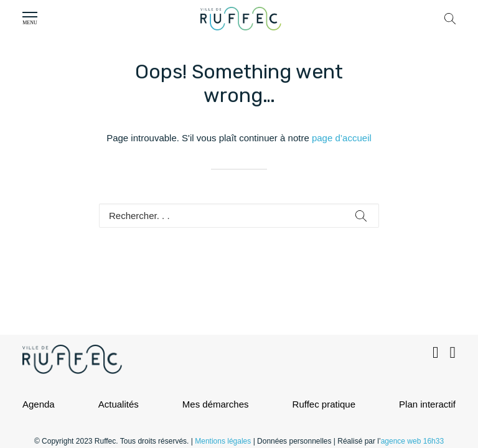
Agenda (39, 404)
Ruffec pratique (324, 404)
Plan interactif (427, 404)
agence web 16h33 (412, 441)
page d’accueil (342, 138)
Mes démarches (216, 404)
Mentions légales (223, 441)
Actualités (119, 404)
